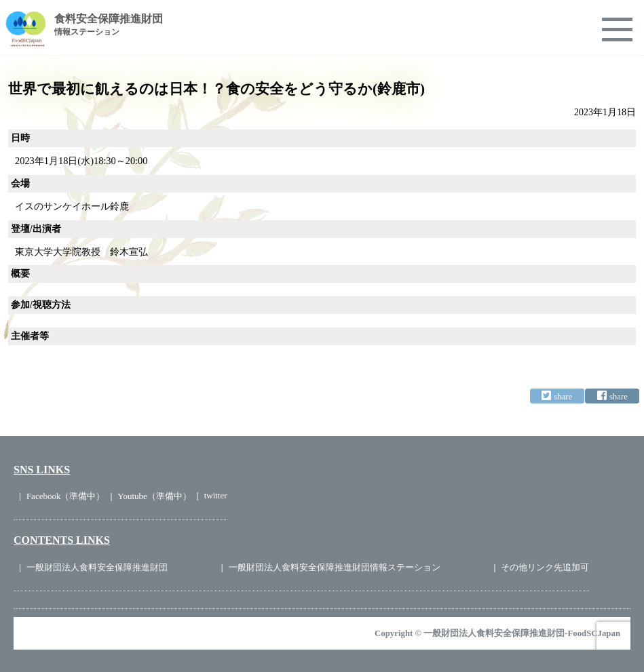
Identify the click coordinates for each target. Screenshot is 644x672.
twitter (216, 495)
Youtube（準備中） (154, 496)
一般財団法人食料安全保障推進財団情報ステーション (335, 567)
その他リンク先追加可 (545, 567)
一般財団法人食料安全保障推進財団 (97, 567)
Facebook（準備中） (66, 496)
